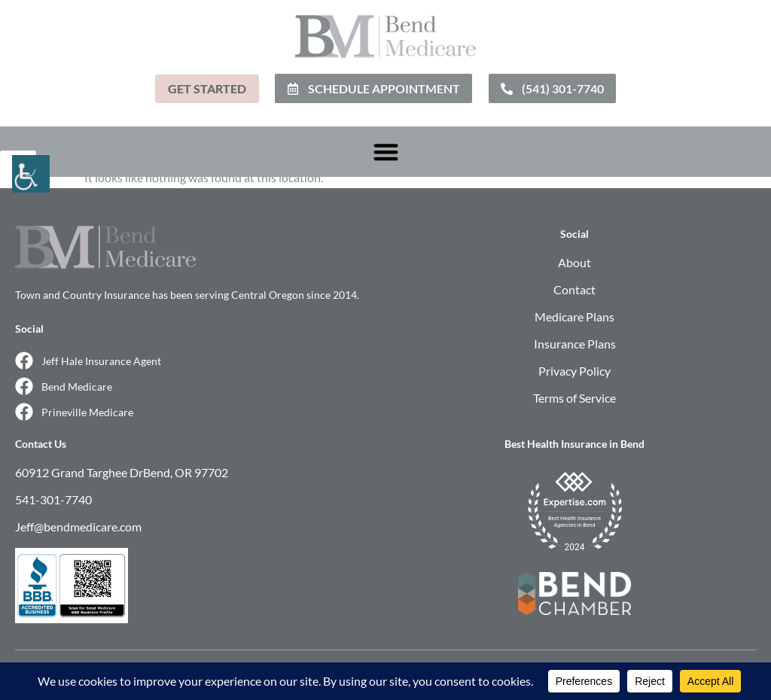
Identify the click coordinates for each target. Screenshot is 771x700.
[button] (386, 152)
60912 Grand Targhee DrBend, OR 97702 (122, 472)
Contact (574, 289)
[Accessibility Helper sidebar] (18, 169)
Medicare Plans (574, 317)
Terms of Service (574, 398)
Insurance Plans (575, 344)
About (574, 262)
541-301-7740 (53, 499)
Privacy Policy (574, 371)
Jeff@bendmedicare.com (78, 527)
